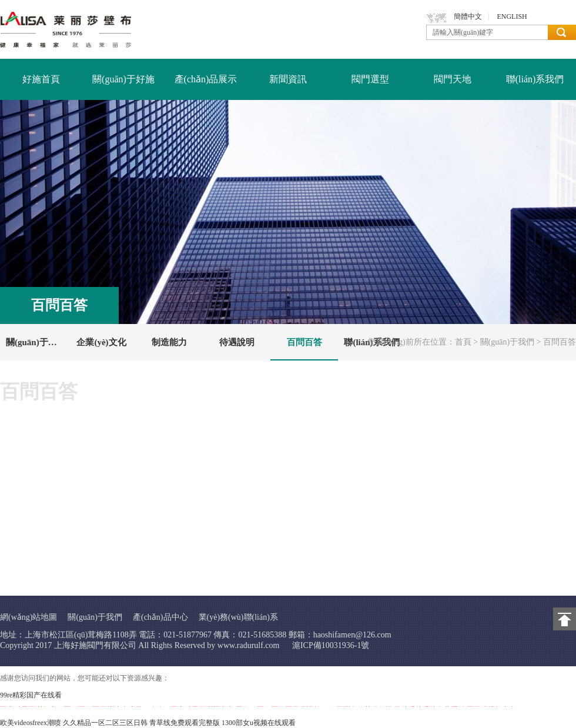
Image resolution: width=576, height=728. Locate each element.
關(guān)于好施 (123, 79)
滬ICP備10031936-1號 (331, 645)
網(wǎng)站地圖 (29, 617)
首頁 (463, 342)
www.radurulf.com (249, 645)
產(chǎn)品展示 (206, 79)
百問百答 (304, 342)
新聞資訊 (288, 79)
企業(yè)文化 (101, 342)
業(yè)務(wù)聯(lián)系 (238, 617)
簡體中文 (468, 16)
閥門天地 (453, 79)
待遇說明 (237, 342)
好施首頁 (41, 79)
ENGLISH (512, 16)
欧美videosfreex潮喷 (31, 723)
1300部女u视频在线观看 (259, 723)
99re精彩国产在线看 (31, 695)
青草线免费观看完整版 (185, 723)
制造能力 (169, 342)
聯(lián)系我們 (535, 79)
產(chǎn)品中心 (160, 617)
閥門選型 (370, 79)
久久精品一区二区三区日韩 (105, 723)
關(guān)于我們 (508, 342)
